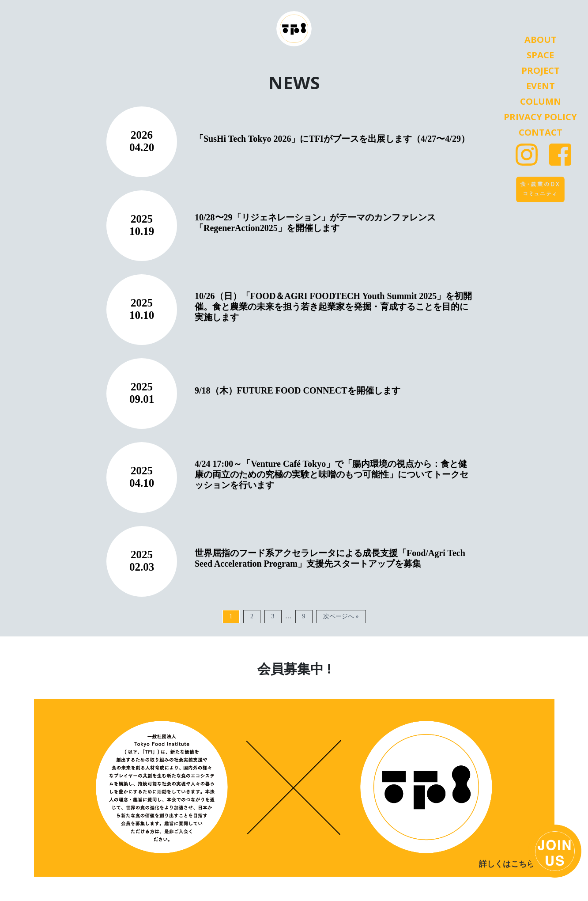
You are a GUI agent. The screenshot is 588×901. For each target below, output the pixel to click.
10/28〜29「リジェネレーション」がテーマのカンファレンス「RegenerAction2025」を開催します (315, 223)
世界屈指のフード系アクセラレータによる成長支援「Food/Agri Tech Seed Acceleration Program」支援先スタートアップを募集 (330, 558)
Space (540, 55)
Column (541, 102)
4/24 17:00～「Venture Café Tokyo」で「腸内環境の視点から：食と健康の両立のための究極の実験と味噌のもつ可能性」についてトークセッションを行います (332, 474)
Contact (541, 132)
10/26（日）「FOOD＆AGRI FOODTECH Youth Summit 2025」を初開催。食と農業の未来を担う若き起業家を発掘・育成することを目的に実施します (333, 307)
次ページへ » (341, 616)
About (541, 40)
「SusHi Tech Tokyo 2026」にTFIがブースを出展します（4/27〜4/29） (332, 139)
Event (541, 86)
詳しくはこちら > (510, 864)
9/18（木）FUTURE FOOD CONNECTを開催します (298, 390)
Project (541, 71)
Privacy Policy (540, 117)
